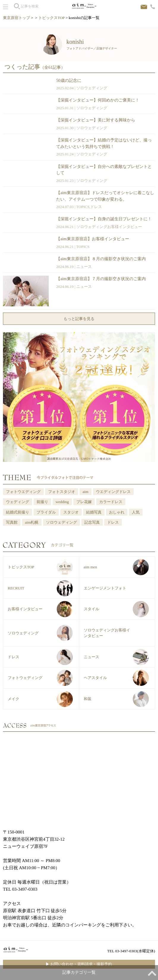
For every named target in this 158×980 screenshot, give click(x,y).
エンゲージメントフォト (105, 588)
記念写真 (92, 522)
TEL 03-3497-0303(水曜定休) (131, 951)
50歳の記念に (69, 80)
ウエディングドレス (113, 492)
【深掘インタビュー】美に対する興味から (96, 120)
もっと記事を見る (79, 319)
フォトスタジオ (62, 492)
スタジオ (71, 512)
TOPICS (83, 207)
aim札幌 (32, 522)
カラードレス (111, 502)
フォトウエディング (23, 492)
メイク (14, 699)
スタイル (91, 609)
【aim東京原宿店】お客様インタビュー (93, 239)
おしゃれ (117, 512)
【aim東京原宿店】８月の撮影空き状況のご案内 (101, 259)
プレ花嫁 (84, 502)
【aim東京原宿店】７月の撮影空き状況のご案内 (101, 279)
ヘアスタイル (95, 678)
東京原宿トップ (16, 18)
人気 (136, 512)
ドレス (96, 207)
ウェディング (18, 502)
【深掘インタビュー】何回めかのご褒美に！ (98, 100)
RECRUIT (16, 588)
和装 (88, 699)
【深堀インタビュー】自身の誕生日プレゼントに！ (104, 219)
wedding (62, 502)
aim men (90, 567)
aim (86, 492)
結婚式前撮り (18, 512)
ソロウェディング (92, 88)
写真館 (12, 522)
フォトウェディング (25, 678)
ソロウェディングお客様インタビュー (109, 227)
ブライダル (46, 512)
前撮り (42, 502)
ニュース (84, 267)
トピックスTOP (52, 18)
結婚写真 (94, 512)
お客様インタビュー (25, 609)
